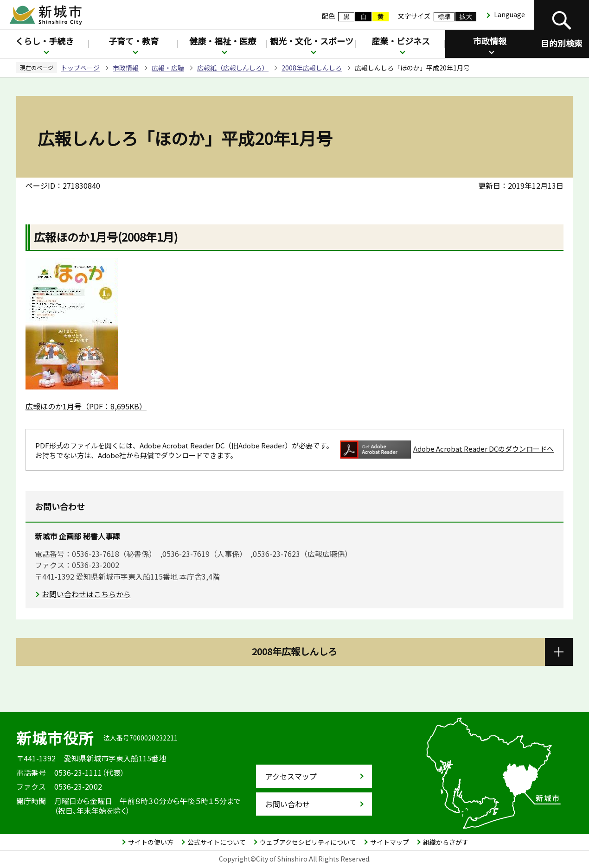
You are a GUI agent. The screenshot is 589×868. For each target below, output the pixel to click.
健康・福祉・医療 (223, 41)
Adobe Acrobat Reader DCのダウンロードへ (447, 450)
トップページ (80, 68)
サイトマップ (390, 842)
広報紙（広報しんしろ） (233, 68)
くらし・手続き (45, 41)
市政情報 (490, 41)
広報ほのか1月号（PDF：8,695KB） (86, 406)
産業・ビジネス (401, 41)
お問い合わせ (288, 804)
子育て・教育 (134, 41)
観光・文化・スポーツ (312, 41)
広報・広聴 (168, 68)
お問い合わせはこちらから (86, 594)
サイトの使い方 (151, 842)
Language (509, 14)
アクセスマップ (291, 776)
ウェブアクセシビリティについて (308, 842)
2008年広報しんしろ (312, 68)
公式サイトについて (217, 842)
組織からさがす (446, 842)
